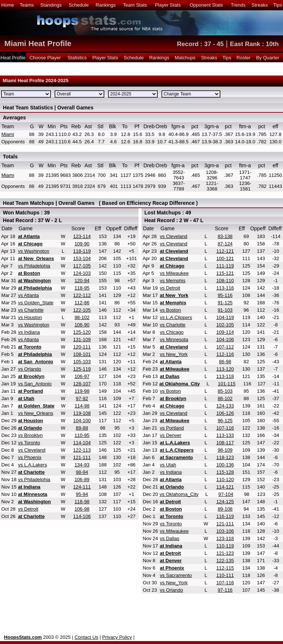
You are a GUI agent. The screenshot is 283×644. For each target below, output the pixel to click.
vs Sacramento (176, 575)
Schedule (78, 5)
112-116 (225, 354)
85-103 (225, 391)
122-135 (225, 561)
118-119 (82, 251)
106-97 (82, 376)
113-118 (225, 376)
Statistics (77, 58)
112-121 (225, 251)
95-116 (225, 295)
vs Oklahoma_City (179, 494)
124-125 (225, 502)
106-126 (225, 413)
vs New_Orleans (36, 413)
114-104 (82, 443)
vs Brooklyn (30, 435)
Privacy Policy (117, 637)
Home (8, 5)
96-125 (225, 421)
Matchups (185, 58)
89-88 (82, 428)
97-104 (226, 494)
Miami (8, 134)
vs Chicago (172, 332)
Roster (244, 58)
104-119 (225, 317)
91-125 (225, 303)
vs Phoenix (30, 457)
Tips (277, 5)
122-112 (82, 295)
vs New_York (174, 354)
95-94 (82, 494)
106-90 (82, 325)
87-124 (225, 244)
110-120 (225, 479)
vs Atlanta (28, 295)
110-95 (82, 435)
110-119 (225, 546)
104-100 (82, 421)
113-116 (225, 288)
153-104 (82, 258)
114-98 (82, 406)
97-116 (225, 590)
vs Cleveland (32, 450)
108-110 (225, 281)
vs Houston (30, 317)
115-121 (225, 273)
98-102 (82, 317)
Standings (51, 5)
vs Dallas (170, 538)
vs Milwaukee (174, 273)
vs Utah (168, 465)
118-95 (82, 288)
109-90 (82, 244)
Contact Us (86, 637)
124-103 (82, 273)
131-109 (82, 339)
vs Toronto (29, 443)
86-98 (225, 362)
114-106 (82, 516)
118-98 (82, 502)
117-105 (82, 266)
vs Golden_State (36, 303)
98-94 (82, 472)
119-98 (82, 391)
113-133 (225, 435)
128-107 (82, 384)
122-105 (82, 310)
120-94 (82, 281)
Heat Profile (13, 58)
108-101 (82, 354)
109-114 (225, 332)
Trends (238, 5)
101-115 (227, 384)
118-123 (225, 457)
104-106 (225, 339)
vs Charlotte (31, 310)
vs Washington (34, 251)
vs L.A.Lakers (33, 465)
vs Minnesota (174, 339)
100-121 (225, 258)
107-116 (225, 428)
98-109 (225, 450)
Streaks (260, 5)
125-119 (82, 369)
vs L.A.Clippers (176, 317)
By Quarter (268, 58)
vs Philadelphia (34, 266)
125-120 (82, 332)
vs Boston (170, 310)
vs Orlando (30, 369)
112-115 (225, 568)
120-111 (82, 347)
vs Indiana (29, 332)
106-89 (82, 479)
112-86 (82, 303)
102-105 (225, 325)
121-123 (225, 553)
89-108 (225, 509)
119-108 (82, 413)
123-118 (225, 538)
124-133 (225, 406)
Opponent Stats (206, 5)
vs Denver (171, 435)
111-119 (225, 266)
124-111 (82, 487)
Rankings (106, 5)
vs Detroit (28, 509)
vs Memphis (173, 281)
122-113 (82, 450)
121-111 (82, 457)
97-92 (82, 398)
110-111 (225, 575)
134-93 (82, 465)
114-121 (225, 487)
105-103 (82, 362)
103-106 (225, 531)
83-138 (225, 236)
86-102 (225, 398)
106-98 (82, 509)
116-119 (225, 516)
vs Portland (172, 428)
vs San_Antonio (35, 384)
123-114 (82, 236)
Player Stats (168, 5)
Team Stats (135, 5)
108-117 (225, 443)
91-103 (225, 310)
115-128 (225, 472)
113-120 (225, 369)
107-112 (225, 347)
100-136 (225, 465)
